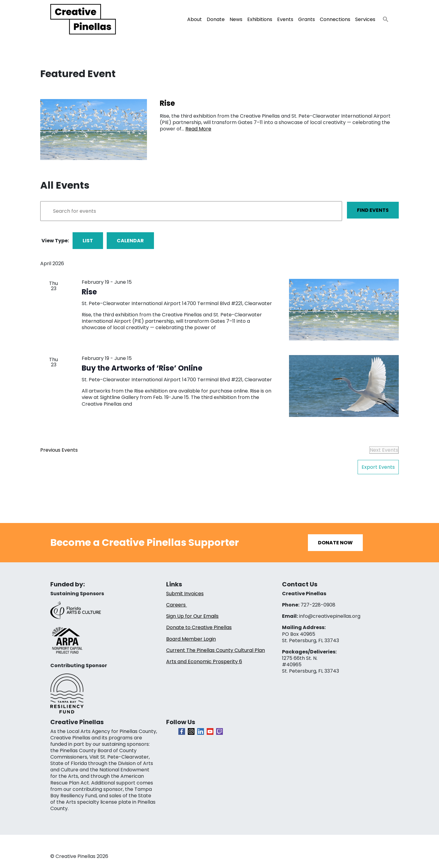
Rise (89, 292)
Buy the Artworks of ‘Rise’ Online (142, 368)
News (236, 19)
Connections (335, 19)
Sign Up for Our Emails (192, 616)
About (195, 19)
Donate (216, 19)
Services (365, 19)
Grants (307, 19)
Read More (198, 129)
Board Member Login (191, 639)
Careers (177, 605)
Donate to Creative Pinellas (199, 627)
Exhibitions (260, 19)
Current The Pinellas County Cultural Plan (216, 650)
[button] (383, 18)
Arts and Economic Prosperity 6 (204, 662)
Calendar (130, 241)
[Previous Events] (59, 450)
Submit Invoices (185, 594)
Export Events (378, 467)
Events (285, 19)
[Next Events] (384, 450)
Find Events (373, 210)
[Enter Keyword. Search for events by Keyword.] (191, 211)
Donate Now (335, 543)
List (88, 241)
